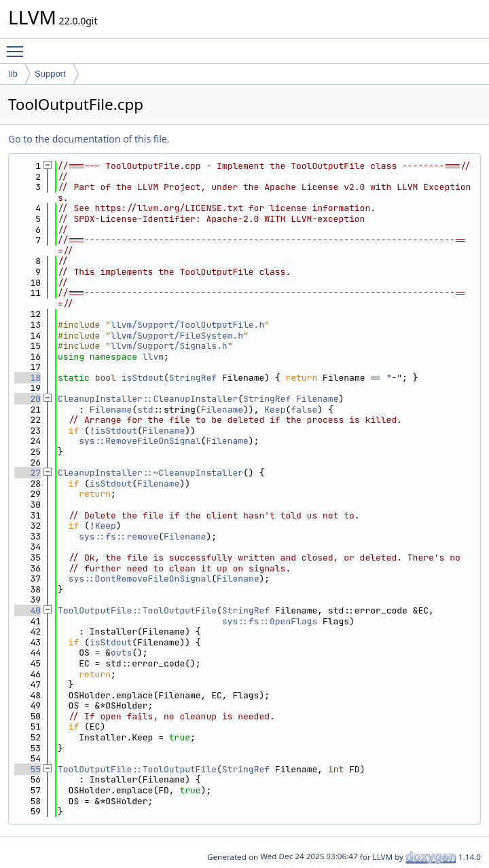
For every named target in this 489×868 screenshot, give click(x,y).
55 (28, 769)
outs (121, 653)
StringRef (193, 378)
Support (50, 74)
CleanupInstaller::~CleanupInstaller (150, 473)
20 (28, 399)
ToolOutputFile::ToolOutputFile (137, 610)
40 (28, 610)
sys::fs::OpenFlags (270, 621)
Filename (317, 399)
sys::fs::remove (119, 536)
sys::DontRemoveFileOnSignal (140, 579)
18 (28, 378)
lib (13, 74)
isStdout (143, 378)
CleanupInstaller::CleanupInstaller (148, 399)
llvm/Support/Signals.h (169, 346)
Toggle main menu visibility (18, 45)
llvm (153, 357)
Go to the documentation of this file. (89, 139)
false (304, 410)
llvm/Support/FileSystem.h (177, 336)
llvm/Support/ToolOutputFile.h (187, 325)
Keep (275, 410)
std (145, 410)
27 (28, 473)
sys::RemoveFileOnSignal (140, 441)
